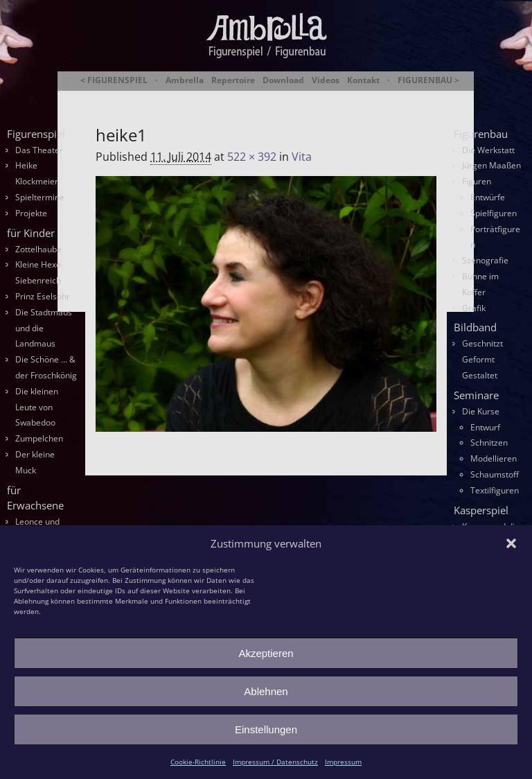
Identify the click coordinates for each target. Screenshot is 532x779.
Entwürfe (488, 197)
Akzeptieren (266, 653)
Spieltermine (40, 197)
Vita (302, 157)
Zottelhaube (38, 249)
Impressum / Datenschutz (275, 762)
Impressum (343, 762)
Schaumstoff (495, 474)
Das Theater (39, 150)
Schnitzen (489, 443)
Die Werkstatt (488, 150)
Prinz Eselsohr (43, 296)
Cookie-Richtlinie (198, 762)
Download (283, 80)
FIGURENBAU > (428, 80)
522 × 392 (252, 157)
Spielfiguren (494, 213)
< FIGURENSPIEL (114, 80)
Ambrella (185, 80)
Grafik (474, 308)
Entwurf (485, 427)
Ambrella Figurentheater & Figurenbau (282, 97)
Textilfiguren (495, 490)
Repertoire (233, 80)
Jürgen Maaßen (491, 165)
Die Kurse (481, 411)
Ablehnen (266, 691)
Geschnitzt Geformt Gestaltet (482, 359)
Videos (326, 80)
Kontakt (363, 80)
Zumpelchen (39, 438)
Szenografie (485, 260)
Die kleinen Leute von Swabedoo (37, 407)
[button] (511, 543)
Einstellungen (266, 729)
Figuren (477, 181)
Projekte (31, 213)
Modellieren (494, 458)
